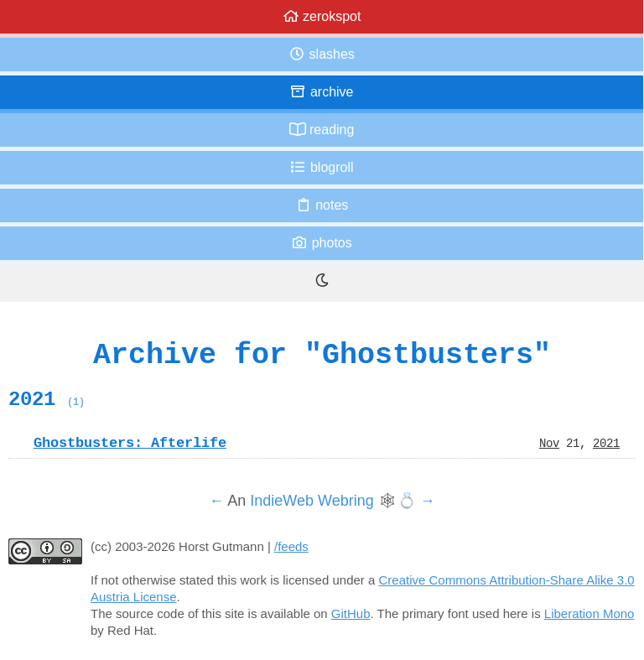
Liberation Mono (589, 613)
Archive (321, 92)
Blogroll (321, 167)
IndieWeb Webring (312, 501)
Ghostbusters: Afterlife (130, 443)
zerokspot (322, 16)
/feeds (291, 546)
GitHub (351, 613)
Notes (322, 205)
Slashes (322, 54)
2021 (47, 399)
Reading (322, 130)
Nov (549, 443)
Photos (321, 243)
